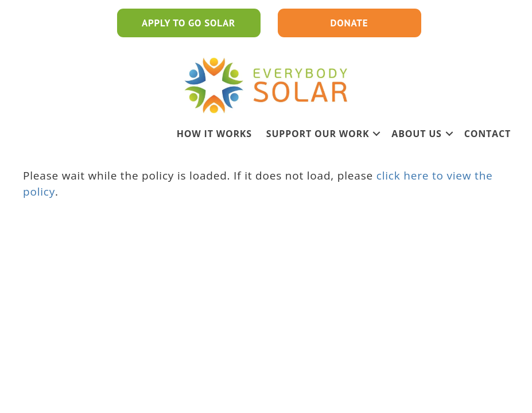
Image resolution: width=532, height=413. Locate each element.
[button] (376, 134)
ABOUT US (416, 134)
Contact (488, 134)
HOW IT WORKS (214, 134)
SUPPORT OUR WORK (318, 134)
